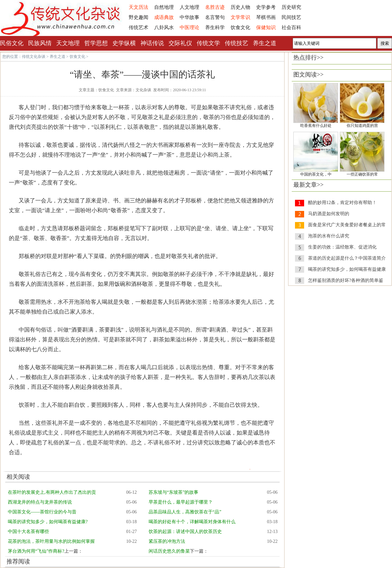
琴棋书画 (266, 17)
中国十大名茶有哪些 (28, 532)
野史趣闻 (139, 17)
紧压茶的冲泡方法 (167, 541)
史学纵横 (124, 43)
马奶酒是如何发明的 (329, 214)
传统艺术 (139, 27)
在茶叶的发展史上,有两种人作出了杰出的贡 (52, 492)
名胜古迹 (215, 7)
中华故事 (189, 17)
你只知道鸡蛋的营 (362, 126)
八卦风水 (164, 27)
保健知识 (266, 27)
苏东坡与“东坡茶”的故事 (173, 492)
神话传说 (152, 43)
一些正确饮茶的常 (362, 174)
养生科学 (215, 27)
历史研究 (291, 7)
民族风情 (40, 43)
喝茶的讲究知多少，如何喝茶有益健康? (48, 522)
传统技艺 (237, 43)
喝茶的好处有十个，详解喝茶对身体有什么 (192, 522)
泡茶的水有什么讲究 (329, 236)
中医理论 (189, 27)
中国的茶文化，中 (316, 174)
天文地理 (68, 43)
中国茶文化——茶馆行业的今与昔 (42, 512)
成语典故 (164, 17)
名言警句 (215, 17)
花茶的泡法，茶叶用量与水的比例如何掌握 (51, 541)
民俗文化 (12, 43)
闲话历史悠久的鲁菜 (169, 551)
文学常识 (240, 17)
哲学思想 (96, 43)
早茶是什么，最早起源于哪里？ (181, 502)
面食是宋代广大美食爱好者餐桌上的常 (347, 225)
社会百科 (291, 27)
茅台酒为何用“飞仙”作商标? (36, 551)
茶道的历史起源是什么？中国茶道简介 (347, 258)
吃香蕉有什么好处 (316, 126)
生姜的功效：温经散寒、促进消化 (342, 247)
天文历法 (139, 7)
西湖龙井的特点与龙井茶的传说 (40, 502)
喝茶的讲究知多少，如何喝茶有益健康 (347, 269)
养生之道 (265, 43)
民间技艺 (291, 17)
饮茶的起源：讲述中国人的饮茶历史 (185, 532)
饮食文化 (240, 27)
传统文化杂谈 (34, 57)
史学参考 (266, 7)
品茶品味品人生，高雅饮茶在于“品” (185, 512)
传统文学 (208, 43)
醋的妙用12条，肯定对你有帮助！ (342, 203)
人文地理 (189, 7)
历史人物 (240, 7)
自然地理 (164, 7)
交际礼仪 (180, 43)
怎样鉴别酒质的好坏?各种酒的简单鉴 (346, 280)
